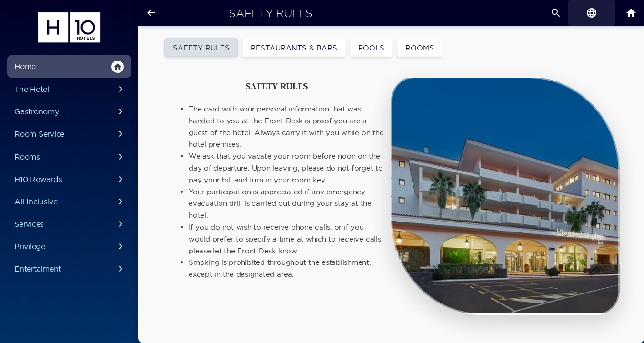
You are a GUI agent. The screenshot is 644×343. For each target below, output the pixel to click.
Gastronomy (70, 111)
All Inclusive (70, 202)
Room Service (70, 134)
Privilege (70, 246)
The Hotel (70, 89)
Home (69, 67)
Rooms (70, 157)
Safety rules (271, 13)
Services (70, 224)
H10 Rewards (70, 179)
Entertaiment (70, 269)
